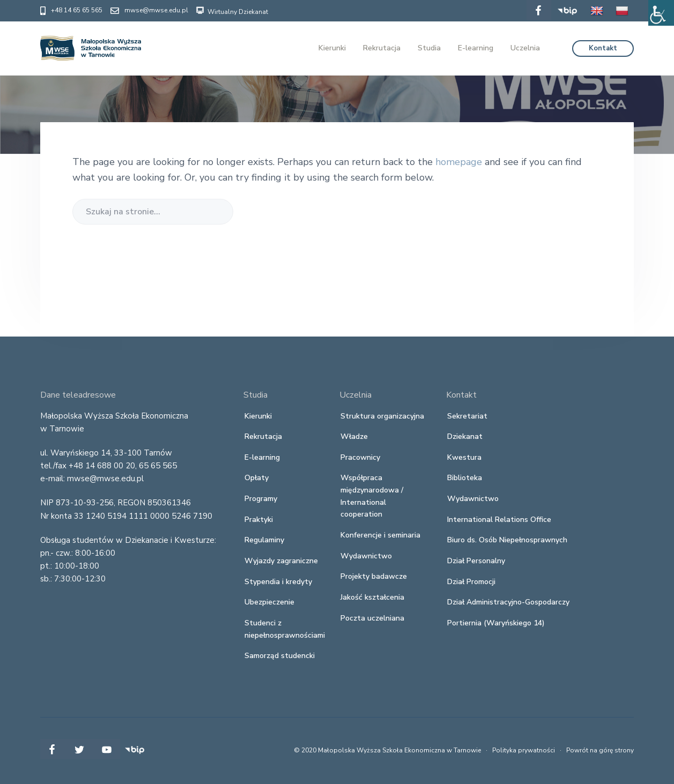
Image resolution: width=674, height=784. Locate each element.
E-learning (262, 457)
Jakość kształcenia (372, 597)
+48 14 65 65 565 (77, 10)
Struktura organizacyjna (382, 416)
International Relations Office (499, 520)
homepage (459, 162)
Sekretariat (467, 416)
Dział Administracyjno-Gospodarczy (508, 602)
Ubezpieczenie (269, 602)
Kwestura (464, 457)
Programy (261, 499)
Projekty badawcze (374, 576)
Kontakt (603, 48)
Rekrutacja (263, 436)
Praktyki (259, 520)
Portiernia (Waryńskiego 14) (496, 623)
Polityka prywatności (524, 750)
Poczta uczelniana (372, 618)
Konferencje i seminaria (380, 535)
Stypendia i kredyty (278, 582)
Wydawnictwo (366, 556)
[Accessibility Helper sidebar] (661, 13)
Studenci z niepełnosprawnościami (285, 629)
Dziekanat (465, 436)
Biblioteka (465, 478)
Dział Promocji (471, 582)
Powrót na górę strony (600, 750)
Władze (354, 436)
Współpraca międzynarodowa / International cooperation (372, 496)
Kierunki (258, 416)
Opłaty (257, 478)
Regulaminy (264, 540)
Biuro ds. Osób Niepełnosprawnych (507, 540)
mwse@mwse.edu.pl (156, 10)
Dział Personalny (476, 561)
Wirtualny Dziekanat (232, 10)
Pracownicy (360, 457)
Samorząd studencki (280, 656)
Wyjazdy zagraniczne (281, 561)
